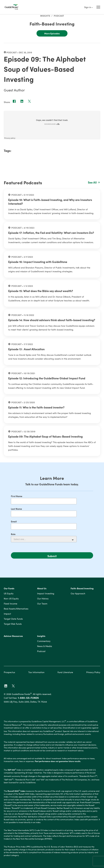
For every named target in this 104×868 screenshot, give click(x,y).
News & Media (45, 646)
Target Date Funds (13, 619)
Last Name (16, 509)
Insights (45, 16)
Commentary (44, 641)
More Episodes (52, 33)
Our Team (42, 604)
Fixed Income (11, 604)
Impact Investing (46, 594)
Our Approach (78, 594)
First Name (17, 496)
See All (94, 182)
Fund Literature (65, 672)
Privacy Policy (93, 672)
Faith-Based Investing (82, 588)
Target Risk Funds (13, 624)
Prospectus (9, 672)
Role (13, 534)
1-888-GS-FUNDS (28, 698)
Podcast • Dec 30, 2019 (18, 52)
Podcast (59, 16)
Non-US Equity (11, 599)
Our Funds (9, 588)
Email (14, 521)
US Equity (9, 594)
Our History (43, 599)
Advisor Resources (13, 636)
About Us (42, 588)
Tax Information (36, 672)
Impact (7, 614)
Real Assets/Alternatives (16, 609)
